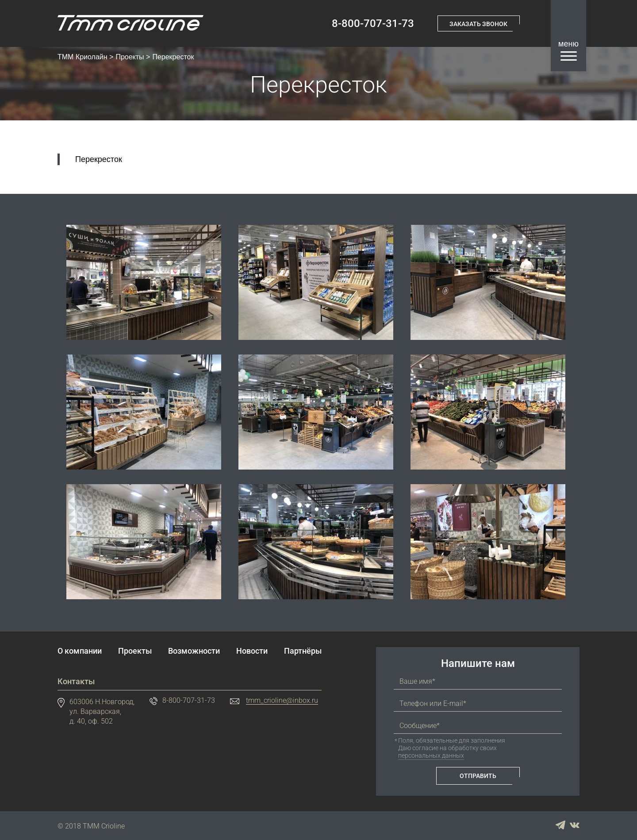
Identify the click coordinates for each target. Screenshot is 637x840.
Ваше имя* (417, 682)
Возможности (194, 651)
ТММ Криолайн (83, 57)
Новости (252, 651)
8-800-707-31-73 (372, 23)
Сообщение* (420, 726)
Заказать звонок (478, 23)
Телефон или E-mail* (433, 704)
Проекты (130, 57)
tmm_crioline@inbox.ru (282, 701)
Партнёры (303, 651)
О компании (80, 651)
